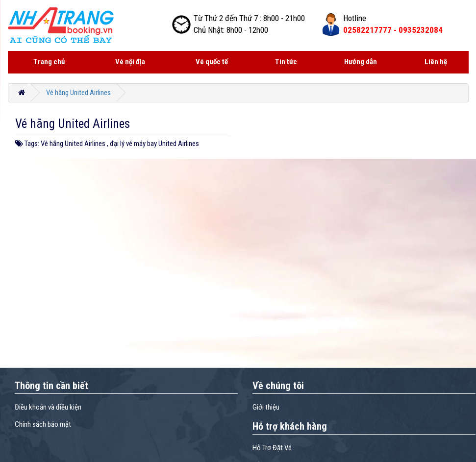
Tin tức (286, 62)
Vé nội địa (130, 62)
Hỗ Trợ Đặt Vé (272, 448)
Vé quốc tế (212, 62)
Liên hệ (436, 62)
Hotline (355, 18)
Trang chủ (49, 62)
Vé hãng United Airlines (78, 93)
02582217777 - (393, 30)
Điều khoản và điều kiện (48, 407)
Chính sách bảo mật (43, 424)
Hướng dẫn (361, 62)
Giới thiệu (266, 407)
